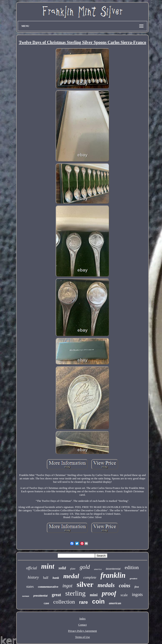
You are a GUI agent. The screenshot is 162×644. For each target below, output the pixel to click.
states (30, 587)
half (46, 578)
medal (71, 576)
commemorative (48, 587)
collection (64, 602)
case (47, 603)
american (115, 603)
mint (48, 566)
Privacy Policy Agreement (82, 631)
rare (84, 602)
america (98, 569)
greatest (133, 578)
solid (62, 568)
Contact (82, 625)
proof (109, 593)
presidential (40, 596)
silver (85, 584)
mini (94, 595)
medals (106, 585)
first (137, 587)
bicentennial (113, 569)
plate (73, 569)
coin (99, 601)
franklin (113, 575)
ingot (67, 586)
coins (125, 585)
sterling (76, 593)
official (32, 568)
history (33, 577)
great (56, 595)
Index (82, 618)
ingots (137, 594)
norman (26, 596)
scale (124, 595)
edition (132, 567)
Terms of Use (82, 637)
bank (56, 578)
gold (85, 567)
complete (90, 577)
